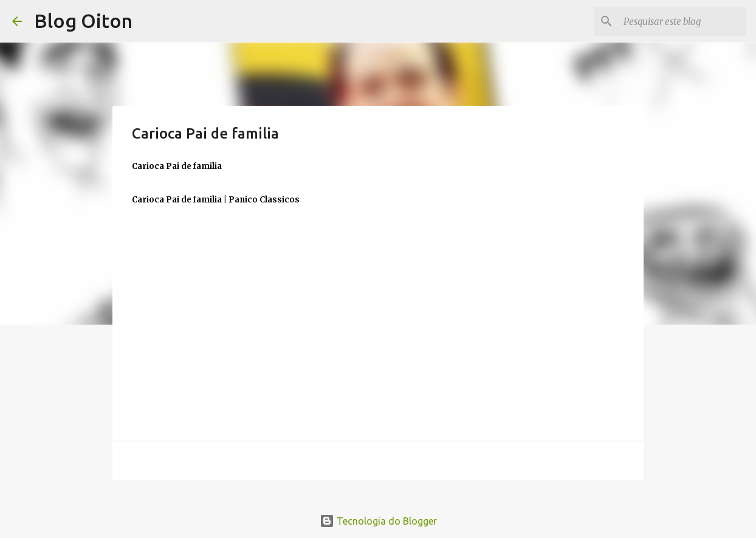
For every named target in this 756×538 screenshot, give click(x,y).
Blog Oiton (83, 21)
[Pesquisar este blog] (682, 21)
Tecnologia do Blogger (378, 521)
